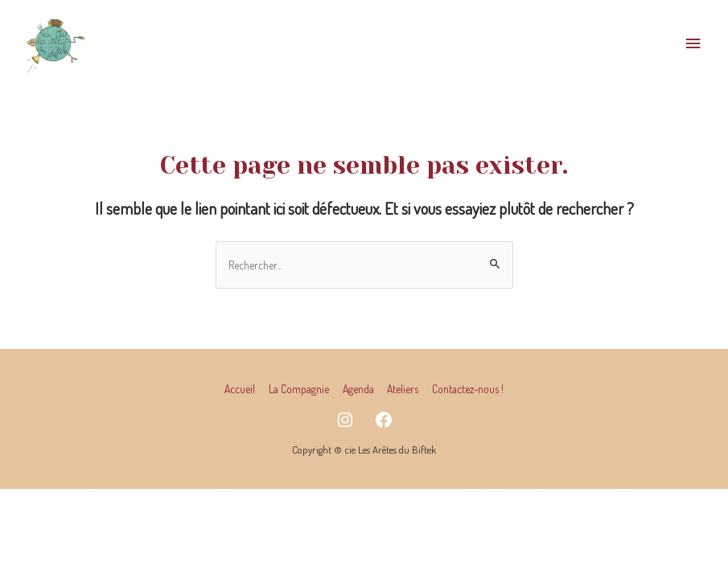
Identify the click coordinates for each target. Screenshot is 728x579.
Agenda (358, 389)
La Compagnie (299, 389)
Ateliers (403, 389)
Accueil (240, 389)
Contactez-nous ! (468, 389)
